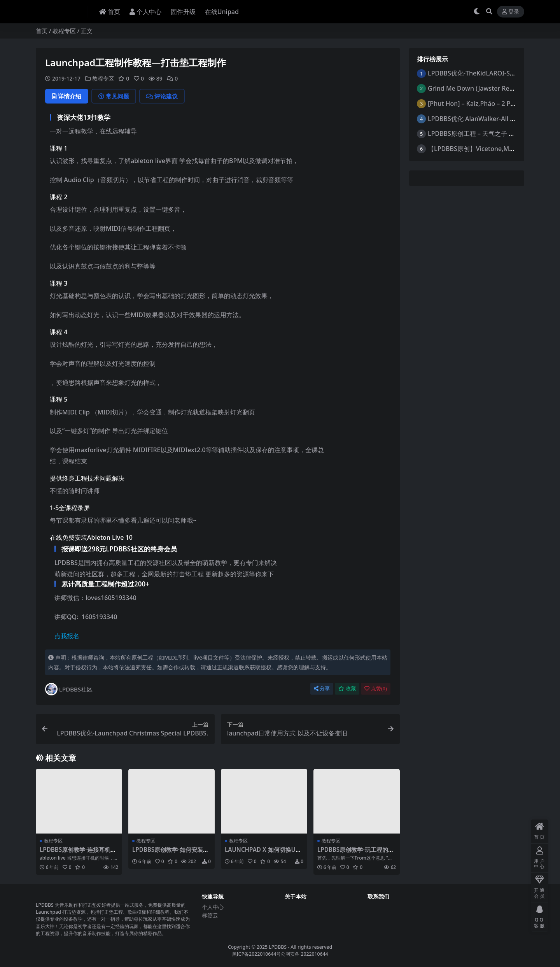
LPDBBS (278, 947)
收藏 (347, 689)
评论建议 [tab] (162, 96)
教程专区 (64, 31)
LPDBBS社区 (69, 689)
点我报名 (67, 636)
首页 (42, 31)
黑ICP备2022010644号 (257, 954)
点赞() (376, 689)
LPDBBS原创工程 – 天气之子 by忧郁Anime (487, 133)
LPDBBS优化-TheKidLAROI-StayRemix (483, 73)
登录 (511, 12)
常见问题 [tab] (114, 96)
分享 (322, 689)
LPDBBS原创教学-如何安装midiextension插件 (171, 853)
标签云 (210, 915)
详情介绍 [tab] (67, 96)
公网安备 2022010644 (304, 954)
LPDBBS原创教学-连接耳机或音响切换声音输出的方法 (78, 853)
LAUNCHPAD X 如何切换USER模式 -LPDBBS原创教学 (263, 853)
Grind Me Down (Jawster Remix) (475, 88)
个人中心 (213, 907)
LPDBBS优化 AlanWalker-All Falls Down (485, 119)
